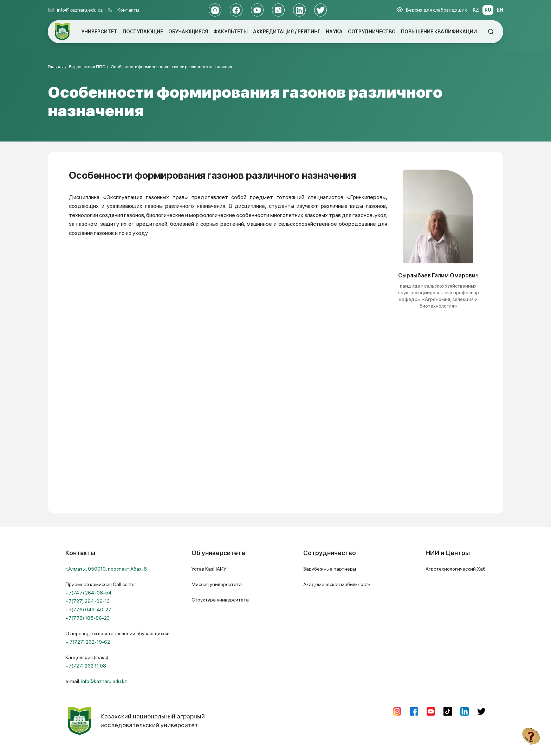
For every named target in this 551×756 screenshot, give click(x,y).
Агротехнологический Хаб (456, 569)
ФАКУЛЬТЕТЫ (231, 32)
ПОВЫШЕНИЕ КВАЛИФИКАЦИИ (439, 32)
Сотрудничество (330, 553)
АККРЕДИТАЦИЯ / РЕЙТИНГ (287, 32)
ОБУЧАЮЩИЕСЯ (188, 32)
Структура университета (220, 600)
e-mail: (96, 681)
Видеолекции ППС (87, 67)
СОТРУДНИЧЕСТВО (372, 32)
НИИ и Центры (448, 553)
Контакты (128, 10)
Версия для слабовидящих (432, 10)
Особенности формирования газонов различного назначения (171, 67)
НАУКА (334, 32)
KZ (476, 10)
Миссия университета (217, 584)
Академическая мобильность (337, 584)
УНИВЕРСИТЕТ (99, 32)
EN (500, 10)
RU (488, 10)
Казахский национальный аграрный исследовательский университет (135, 721)
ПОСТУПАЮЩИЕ (143, 32)
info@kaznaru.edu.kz (75, 10)
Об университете (218, 553)
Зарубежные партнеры (330, 569)
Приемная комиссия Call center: (101, 601)
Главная (56, 67)
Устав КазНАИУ (209, 569)
